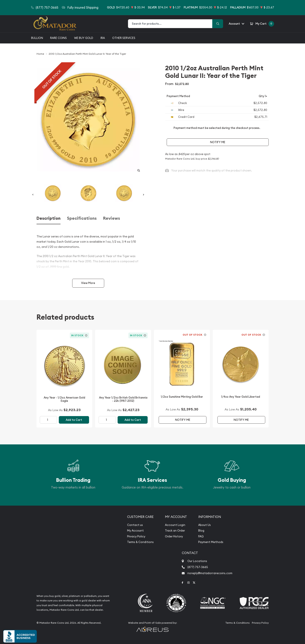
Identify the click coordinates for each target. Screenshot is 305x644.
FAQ (201, 536)
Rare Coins (58, 38)
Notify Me (218, 142)
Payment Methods (211, 542)
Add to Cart (74, 420)
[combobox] (170, 24)
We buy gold (84, 38)
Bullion (37, 38)
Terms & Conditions (140, 542)
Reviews (112, 218)
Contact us (135, 525)
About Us (204, 525)
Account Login (175, 525)
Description (49, 218)
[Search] (218, 24)
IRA (103, 38)
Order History (174, 536)
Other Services (124, 38)
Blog (201, 531)
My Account (135, 531)
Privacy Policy (136, 536)
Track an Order (175, 531)
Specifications (82, 218)
